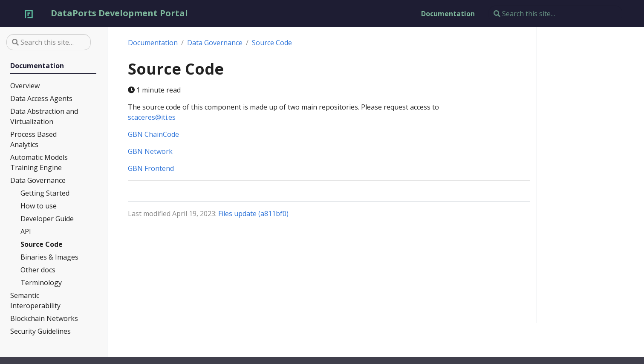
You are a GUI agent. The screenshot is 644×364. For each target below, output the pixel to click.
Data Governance (215, 43)
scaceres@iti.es (152, 117)
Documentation (153, 43)
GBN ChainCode (153, 134)
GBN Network (150, 151)
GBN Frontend (151, 168)
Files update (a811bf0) (253, 214)
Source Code (272, 43)
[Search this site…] (555, 14)
